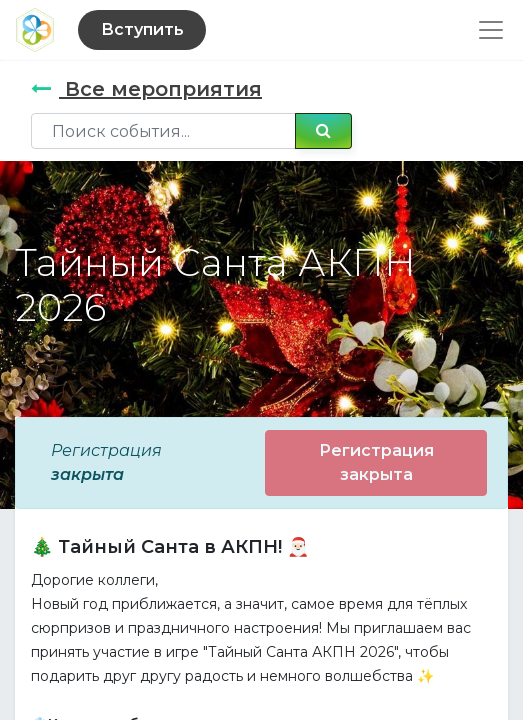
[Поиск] (323, 131)
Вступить (142, 29)
